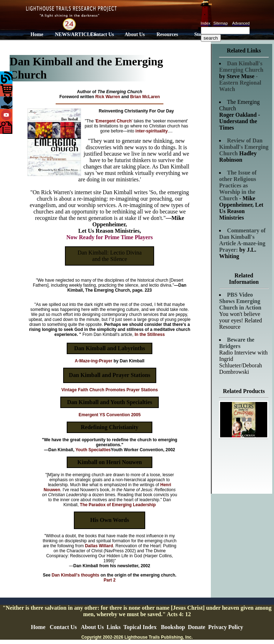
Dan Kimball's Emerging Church (241, 67)
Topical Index (140, 627)
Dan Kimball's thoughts (76, 575)
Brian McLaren (145, 97)
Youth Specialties (93, 450)
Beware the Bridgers (237, 343)
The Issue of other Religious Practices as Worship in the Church (238, 185)
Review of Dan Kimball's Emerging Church (244, 147)
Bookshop (173, 627)
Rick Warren (108, 97)
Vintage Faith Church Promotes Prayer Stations (110, 390)
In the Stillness (150, 334)
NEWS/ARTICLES (70, 34)
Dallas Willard (99, 546)
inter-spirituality (152, 131)
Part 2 (110, 580)
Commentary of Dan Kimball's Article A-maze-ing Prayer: (242, 240)
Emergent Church (114, 121)
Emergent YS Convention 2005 (110, 415)
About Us (135, 34)
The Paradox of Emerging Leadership (118, 505)
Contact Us (102, 34)
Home (37, 34)
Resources (167, 34)
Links (114, 627)
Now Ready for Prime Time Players (110, 237)
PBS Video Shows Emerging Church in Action (240, 301)
